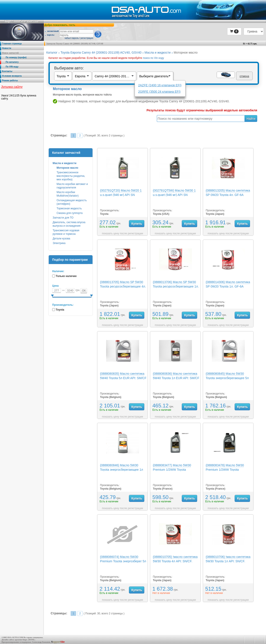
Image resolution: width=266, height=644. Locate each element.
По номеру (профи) (14, 57)
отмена (244, 76)
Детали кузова (61, 239)
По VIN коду (10, 67)
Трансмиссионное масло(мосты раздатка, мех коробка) (71, 176)
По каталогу (10, 62)
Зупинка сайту (12, 87)
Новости (7, 48)
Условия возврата (12, 76)
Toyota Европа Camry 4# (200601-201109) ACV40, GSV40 (101, 52)
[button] (234, 31)
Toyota (60, 310)
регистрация (87, 38)
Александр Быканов (41, 642)
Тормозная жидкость (69, 208)
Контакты (7, 71)
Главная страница (12, 44)
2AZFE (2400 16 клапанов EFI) (160, 85)
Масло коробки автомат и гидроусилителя (72, 186)
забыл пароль (72, 38)
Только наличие (66, 276)
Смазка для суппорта (70, 213)
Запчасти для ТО (63, 218)
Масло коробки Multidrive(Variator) (68, 194)
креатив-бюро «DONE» (25, 640)
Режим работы (10, 80)
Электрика (59, 243)
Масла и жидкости (158, 52)
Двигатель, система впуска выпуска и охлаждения (69, 224)
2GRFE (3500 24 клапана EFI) (159, 92)
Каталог (52, 52)
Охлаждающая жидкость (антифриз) (72, 202)
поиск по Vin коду (154, 58)
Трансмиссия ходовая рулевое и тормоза (66, 232)
